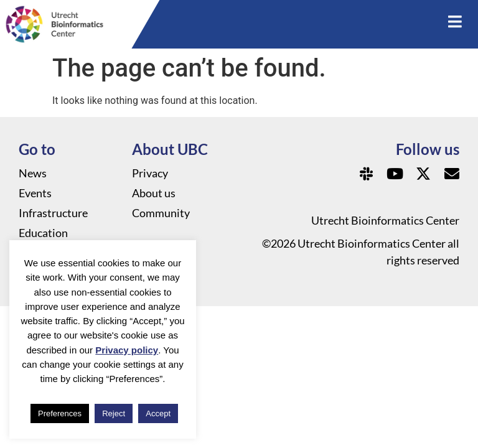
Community (161, 213)
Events (35, 193)
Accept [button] (158, 413)
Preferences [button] (60, 413)
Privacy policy (127, 350)
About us (154, 193)
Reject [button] (114, 413)
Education (43, 233)
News (33, 173)
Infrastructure (53, 213)
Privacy (150, 173)
